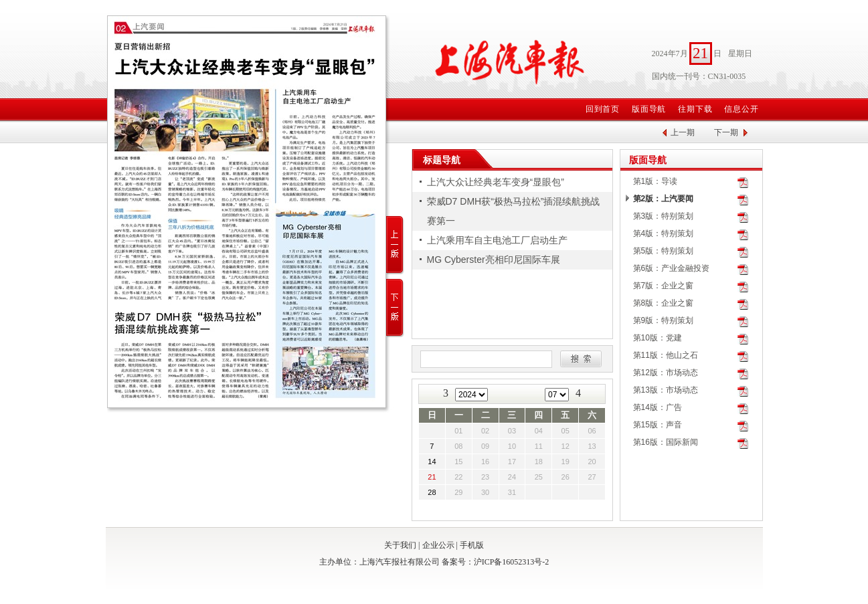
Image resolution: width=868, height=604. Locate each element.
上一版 (395, 245)
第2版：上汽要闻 (664, 199)
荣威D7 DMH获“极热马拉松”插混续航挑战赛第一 (514, 211)
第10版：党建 (658, 338)
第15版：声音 (658, 425)
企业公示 (438, 545)
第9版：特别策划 (664, 320)
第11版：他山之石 (666, 355)
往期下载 (695, 109)
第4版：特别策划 (664, 233)
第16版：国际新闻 (666, 442)
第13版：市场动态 (666, 390)
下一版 (395, 308)
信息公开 (742, 109)
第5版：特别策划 (664, 251)
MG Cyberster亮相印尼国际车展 (494, 260)
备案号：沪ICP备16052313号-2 (496, 562)
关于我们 (400, 545)
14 (432, 462)
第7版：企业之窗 (664, 286)
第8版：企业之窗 (664, 303)
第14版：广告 (658, 407)
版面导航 (649, 109)
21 (432, 477)
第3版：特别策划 (664, 216)
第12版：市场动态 (666, 373)
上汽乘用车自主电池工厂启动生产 (497, 240)
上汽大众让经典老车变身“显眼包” (496, 182)
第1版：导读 (656, 181)
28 (432, 492)
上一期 (683, 132)
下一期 (726, 132)
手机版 (472, 545)
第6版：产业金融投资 (672, 268)
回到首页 (603, 109)
